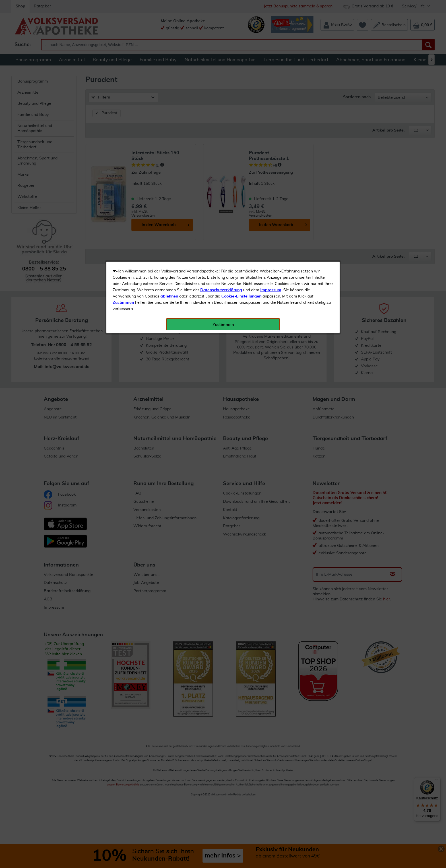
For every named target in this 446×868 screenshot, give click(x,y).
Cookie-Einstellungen (241, 134)
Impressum (271, 128)
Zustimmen (123, 140)
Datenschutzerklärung (221, 128)
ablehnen (169, 134)
